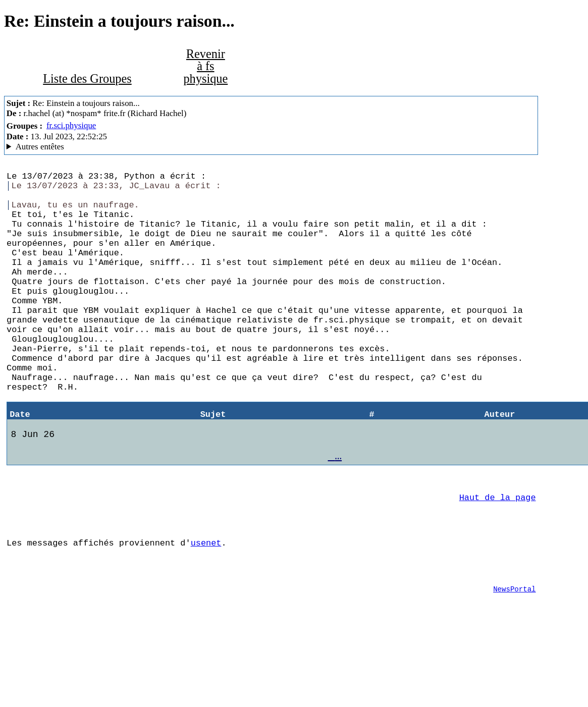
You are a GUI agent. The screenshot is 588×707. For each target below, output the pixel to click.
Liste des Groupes (87, 78)
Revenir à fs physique (205, 66)
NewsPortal (514, 660)
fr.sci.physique (71, 125)
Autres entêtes (40, 147)
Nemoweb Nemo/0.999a (271, 147)
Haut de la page (498, 556)
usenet (206, 608)
